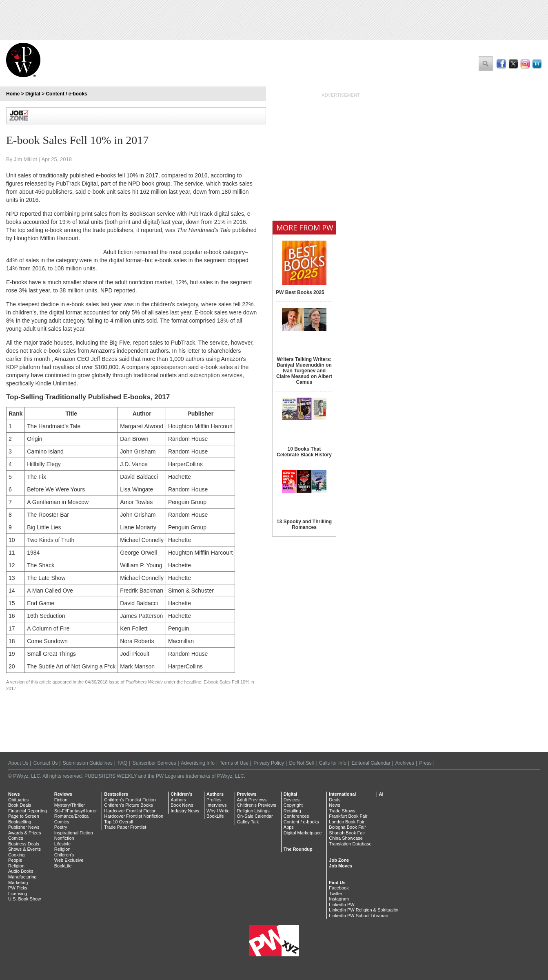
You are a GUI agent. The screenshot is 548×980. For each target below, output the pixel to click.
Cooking (16, 855)
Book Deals (20, 805)
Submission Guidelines (88, 763)
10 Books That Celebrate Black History (304, 452)
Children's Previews (257, 805)
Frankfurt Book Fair (348, 816)
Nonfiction (64, 838)
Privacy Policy (269, 763)
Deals (335, 800)
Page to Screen (24, 816)
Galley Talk (248, 822)
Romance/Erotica (71, 816)
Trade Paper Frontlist (125, 827)
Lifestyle (62, 844)
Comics (16, 838)
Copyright (293, 805)
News (14, 794)
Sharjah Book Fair (347, 833)
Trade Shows (342, 811)
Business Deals (24, 844)
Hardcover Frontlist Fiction (130, 811)
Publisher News (24, 827)
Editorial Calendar (371, 763)
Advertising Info (198, 763)
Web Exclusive (69, 860)
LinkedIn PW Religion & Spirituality (363, 910)
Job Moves (341, 866)
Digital (33, 94)
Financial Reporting (28, 811)
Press (425, 763)
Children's (64, 855)
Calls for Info (333, 763)
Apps (289, 827)
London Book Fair (347, 822)
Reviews (63, 794)
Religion (16, 866)
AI (381, 794)
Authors (178, 800)
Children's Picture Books (129, 805)
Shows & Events (24, 849)
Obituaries (18, 800)
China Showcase (346, 838)
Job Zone (339, 860)
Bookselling (20, 822)
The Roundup (298, 849)
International (342, 794)
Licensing (18, 894)
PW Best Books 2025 (300, 292)
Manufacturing (22, 877)
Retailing (292, 811)
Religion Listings (253, 811)
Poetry (61, 827)
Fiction (61, 800)
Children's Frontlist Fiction (130, 800)
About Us (18, 763)
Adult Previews (252, 800)
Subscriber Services (154, 763)
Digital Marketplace (303, 833)
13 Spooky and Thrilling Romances (304, 524)
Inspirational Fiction (74, 833)
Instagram (339, 899)
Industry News (185, 811)
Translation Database (350, 844)
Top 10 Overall (119, 822)
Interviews (217, 805)
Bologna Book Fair (347, 827)
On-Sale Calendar (255, 816)
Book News (182, 805)
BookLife (63, 866)
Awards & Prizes (25, 833)
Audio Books (21, 871)
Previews (247, 794)
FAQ (122, 763)
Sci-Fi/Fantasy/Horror (76, 811)
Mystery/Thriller (70, 805)
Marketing (18, 883)
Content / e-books (66, 94)
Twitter (335, 894)
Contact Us (45, 763)
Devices (292, 800)
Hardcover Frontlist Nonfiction (134, 816)
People (15, 860)
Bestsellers (116, 794)
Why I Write (218, 811)
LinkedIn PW (342, 905)
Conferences (296, 816)
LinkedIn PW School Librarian (358, 916)
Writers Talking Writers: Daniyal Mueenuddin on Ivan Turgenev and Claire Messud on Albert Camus (304, 371)
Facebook (339, 888)
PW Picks (18, 888)
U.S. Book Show (24, 899)
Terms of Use (234, 763)
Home (13, 94)
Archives (405, 763)
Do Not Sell (301, 763)
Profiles (214, 800)
